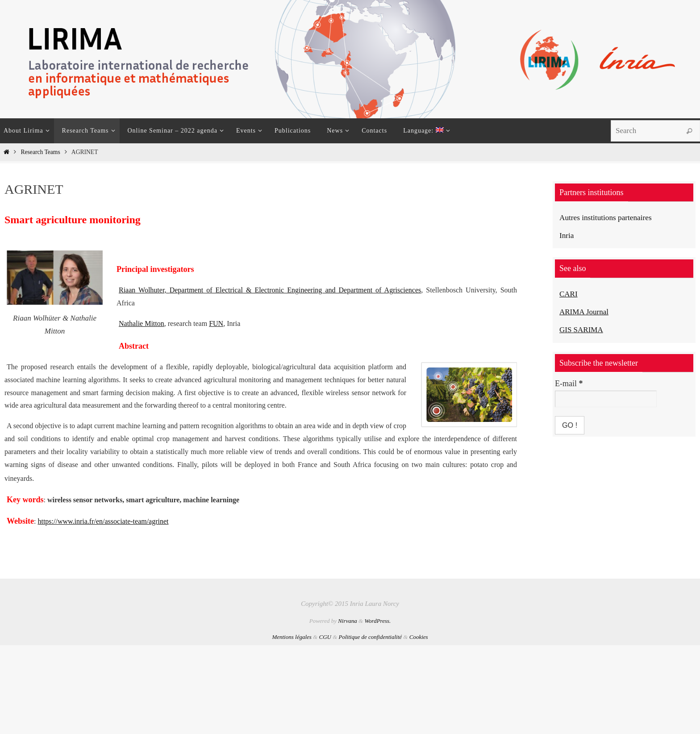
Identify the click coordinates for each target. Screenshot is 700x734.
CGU (325, 637)
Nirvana (348, 621)
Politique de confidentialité (371, 637)
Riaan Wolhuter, (144, 290)
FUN (216, 323)
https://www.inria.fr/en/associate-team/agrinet (103, 521)
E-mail (569, 383)
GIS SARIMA (583, 329)
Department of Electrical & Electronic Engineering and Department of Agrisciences (296, 290)
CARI (569, 294)
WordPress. (377, 621)
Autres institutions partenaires (608, 217)
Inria (567, 235)
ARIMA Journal (585, 311)
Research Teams (40, 152)
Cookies (419, 637)
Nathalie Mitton (142, 323)
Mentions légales (292, 637)
